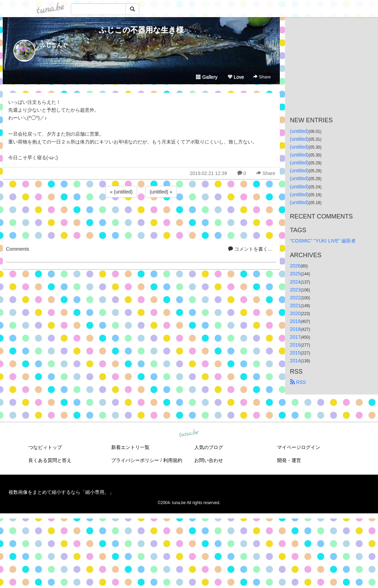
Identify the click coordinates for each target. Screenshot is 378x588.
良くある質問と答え (50, 460)
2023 (295, 290)
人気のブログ (209, 447)
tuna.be (189, 433)
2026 (295, 266)
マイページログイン (299, 447)
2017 (295, 337)
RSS (298, 382)
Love (236, 77)
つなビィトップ (45, 447)
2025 (295, 274)
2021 (295, 305)
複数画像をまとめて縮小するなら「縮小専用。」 (61, 492)
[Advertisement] (141, 217)
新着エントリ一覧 (130, 447)
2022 (295, 298)
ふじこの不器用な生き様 (141, 30)
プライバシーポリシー (135, 460)
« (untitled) (121, 192)
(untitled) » (161, 192)
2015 (295, 353)
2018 (295, 329)
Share (262, 77)
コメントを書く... (250, 249)
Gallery (207, 77)
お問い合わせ (209, 460)
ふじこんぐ (54, 45)
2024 (295, 282)
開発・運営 (289, 460)
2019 (295, 321)
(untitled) (299, 131)
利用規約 (173, 460)
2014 (295, 361)
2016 (295, 345)
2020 (295, 313)
